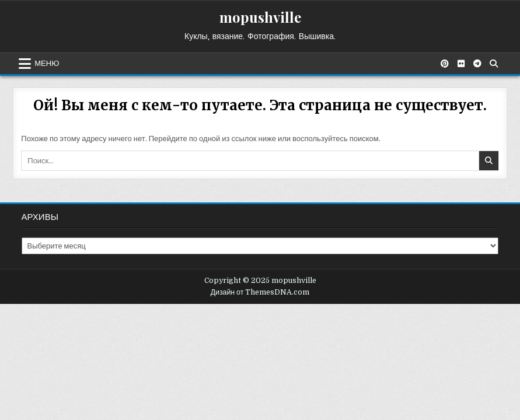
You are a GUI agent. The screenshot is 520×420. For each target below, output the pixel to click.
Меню (47, 64)
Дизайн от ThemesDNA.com (260, 292)
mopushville (260, 17)
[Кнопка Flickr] (461, 64)
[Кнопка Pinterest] (445, 64)
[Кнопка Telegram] (477, 64)
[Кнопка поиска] (494, 64)
